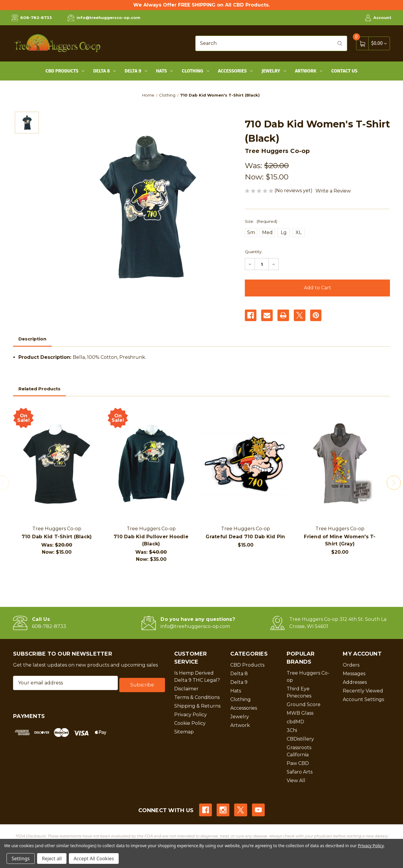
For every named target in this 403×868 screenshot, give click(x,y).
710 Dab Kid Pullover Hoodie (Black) (151, 540)
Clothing (195, 71)
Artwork (309, 71)
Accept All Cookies (94, 858)
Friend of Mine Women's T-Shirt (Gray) (340, 540)
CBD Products (65, 71)
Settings (21, 858)
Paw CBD (298, 763)
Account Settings (363, 699)
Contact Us (344, 71)
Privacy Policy (191, 715)
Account (378, 18)
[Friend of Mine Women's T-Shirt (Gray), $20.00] (340, 464)
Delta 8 (104, 71)
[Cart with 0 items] (379, 43)
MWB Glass (300, 713)
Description (32, 339)
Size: (261, 221)
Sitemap (184, 732)
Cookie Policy (190, 723)
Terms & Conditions (197, 697)
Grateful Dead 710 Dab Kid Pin (245, 537)
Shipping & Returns (197, 706)
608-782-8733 (32, 18)
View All (296, 781)
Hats (165, 71)
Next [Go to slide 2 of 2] (395, 483)
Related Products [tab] (39, 389)
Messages (354, 674)
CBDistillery (300, 739)
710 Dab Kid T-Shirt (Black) (57, 537)
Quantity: (254, 252)
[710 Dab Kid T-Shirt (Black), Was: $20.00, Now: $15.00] (57, 464)
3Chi (292, 730)
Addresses (355, 682)
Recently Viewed (363, 691)
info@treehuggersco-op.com (104, 18)
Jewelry (274, 71)
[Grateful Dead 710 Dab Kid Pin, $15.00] (245, 464)
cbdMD (295, 722)
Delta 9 (136, 71)
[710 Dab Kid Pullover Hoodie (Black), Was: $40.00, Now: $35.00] (151, 464)
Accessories (235, 71)
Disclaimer (186, 689)
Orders (351, 665)
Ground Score (304, 704)
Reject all (52, 858)
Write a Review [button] (333, 191)
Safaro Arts (300, 772)
